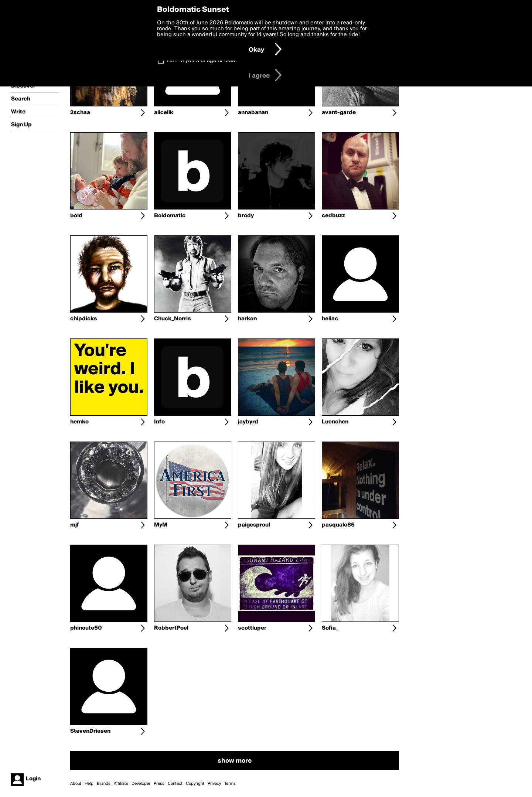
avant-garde (339, 113)
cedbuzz (333, 216)
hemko (79, 422)
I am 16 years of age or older (202, 61)
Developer (141, 784)
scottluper (252, 628)
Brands (104, 784)
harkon (247, 319)
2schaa (80, 113)
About (76, 784)
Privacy (214, 784)
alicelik (164, 113)
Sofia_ (330, 628)
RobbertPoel (171, 628)
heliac (330, 319)
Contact (175, 784)
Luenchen (335, 422)
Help (89, 784)
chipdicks (84, 319)
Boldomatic (170, 216)
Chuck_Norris (173, 319)
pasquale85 (338, 525)
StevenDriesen (90, 731)
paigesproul (254, 525)
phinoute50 (86, 628)
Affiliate (121, 784)
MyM (161, 525)
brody (246, 216)
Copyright (195, 784)
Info (159, 422)
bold (76, 216)
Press (159, 784)
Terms (230, 784)
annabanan (253, 113)
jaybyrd (248, 422)
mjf (75, 525)
